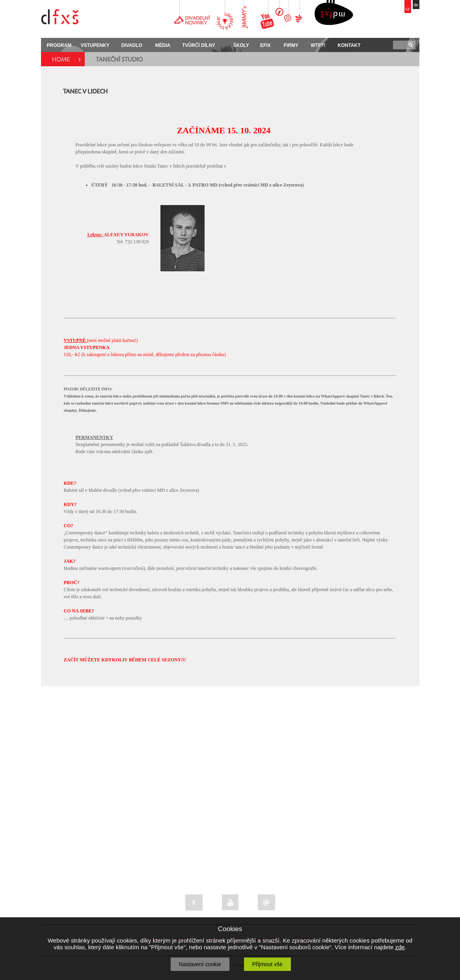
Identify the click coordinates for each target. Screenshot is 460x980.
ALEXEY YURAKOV (118, 235)
